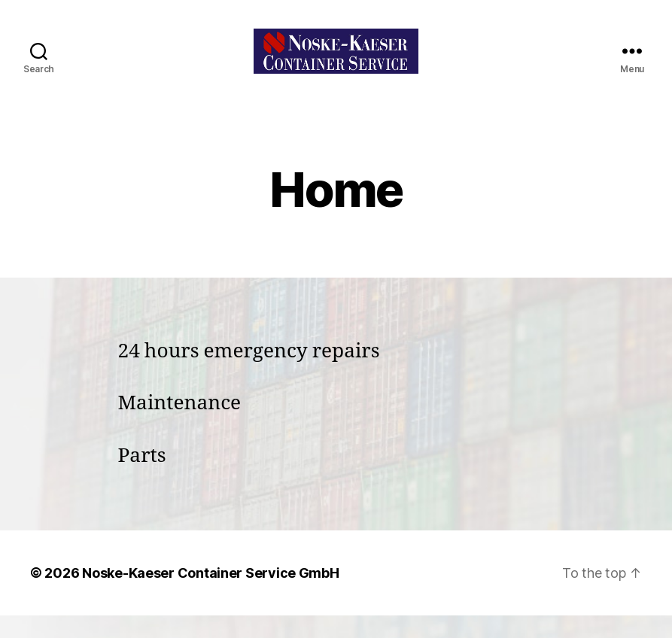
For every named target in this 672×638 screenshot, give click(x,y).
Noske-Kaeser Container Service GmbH (211, 595)
